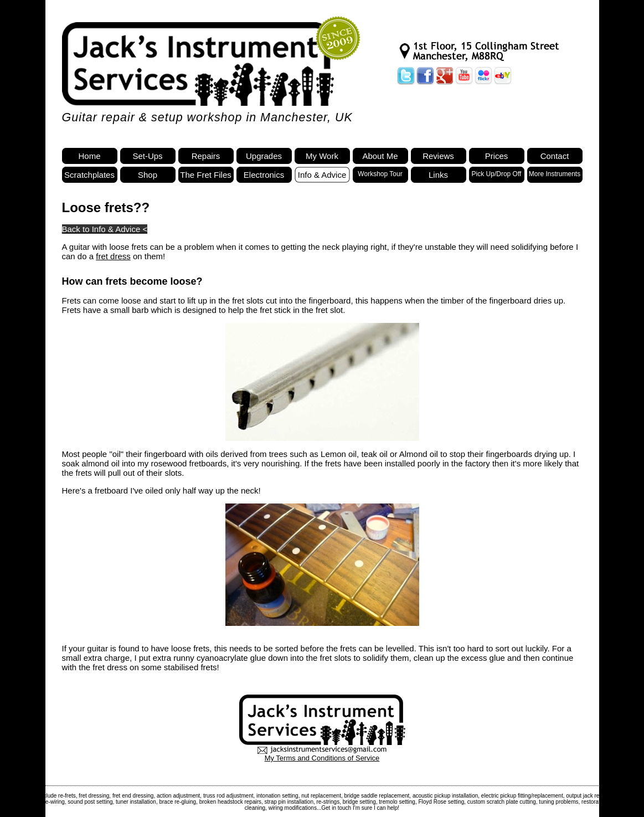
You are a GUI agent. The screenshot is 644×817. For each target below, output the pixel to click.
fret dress (113, 256)
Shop (148, 175)
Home (89, 156)
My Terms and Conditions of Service (322, 758)
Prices (497, 156)
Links (438, 175)
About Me (380, 156)
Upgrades (264, 156)
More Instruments (555, 174)
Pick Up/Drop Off (497, 174)
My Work (322, 156)
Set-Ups (147, 156)
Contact (555, 156)
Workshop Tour (380, 174)
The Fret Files (206, 175)
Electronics (264, 175)
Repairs (206, 156)
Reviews (438, 156)
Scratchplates (89, 175)
